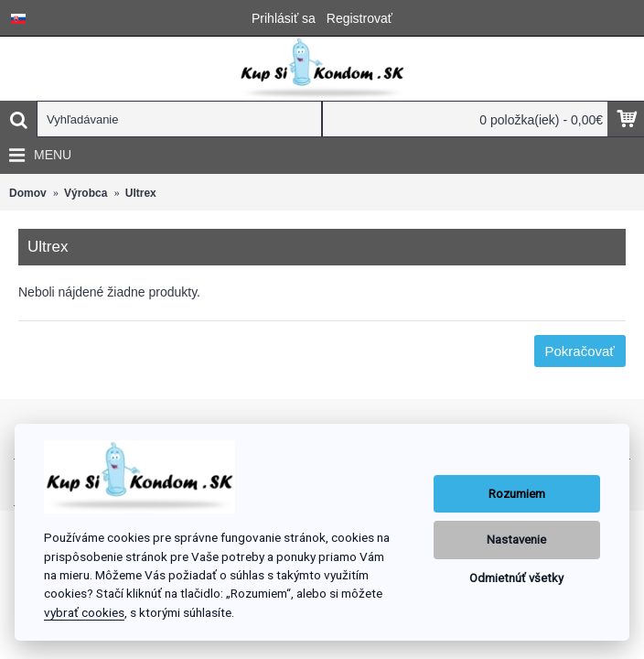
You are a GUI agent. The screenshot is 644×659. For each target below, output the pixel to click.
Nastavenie (516, 540)
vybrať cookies (84, 612)
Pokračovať (580, 351)
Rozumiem (517, 494)
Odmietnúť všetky (516, 578)
